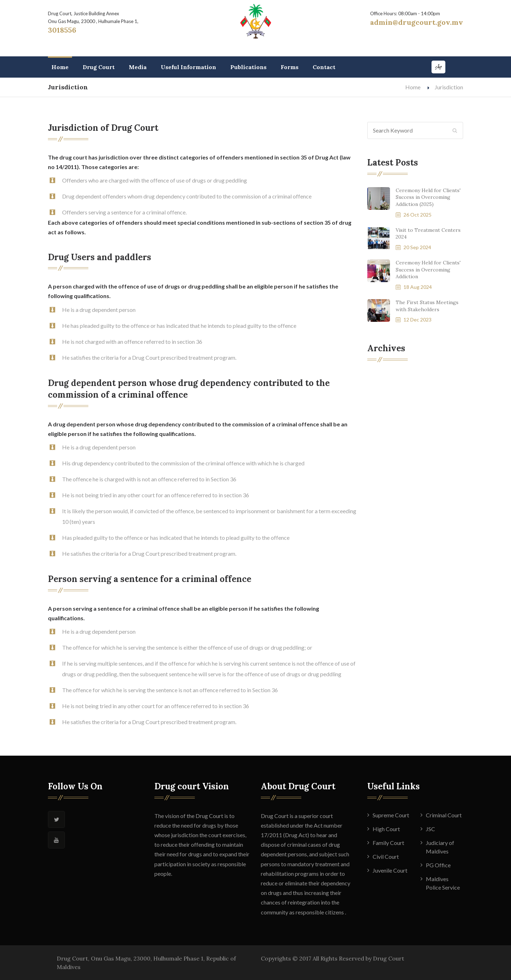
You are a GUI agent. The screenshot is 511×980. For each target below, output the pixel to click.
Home (60, 67)
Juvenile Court (390, 870)
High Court (386, 829)
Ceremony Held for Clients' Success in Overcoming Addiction (428, 270)
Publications (248, 67)
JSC (430, 829)
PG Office (438, 865)
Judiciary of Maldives (440, 847)
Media (138, 67)
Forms (290, 67)
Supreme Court (391, 815)
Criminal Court (444, 815)
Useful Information (188, 67)
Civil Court (386, 856)
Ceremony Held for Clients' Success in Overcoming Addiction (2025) (428, 197)
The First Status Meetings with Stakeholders (427, 306)
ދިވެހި (438, 67)
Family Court (388, 843)
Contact (324, 67)
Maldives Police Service (443, 883)
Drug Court (99, 67)
